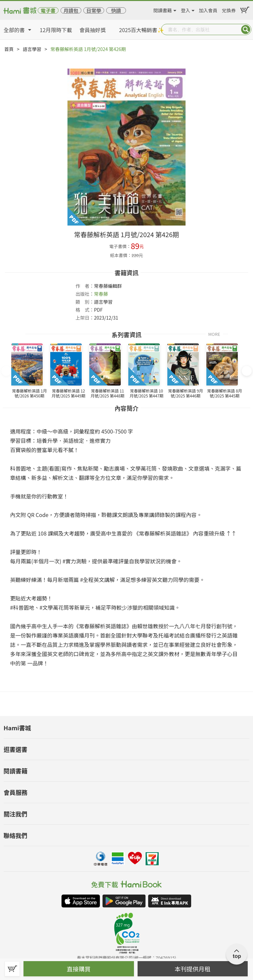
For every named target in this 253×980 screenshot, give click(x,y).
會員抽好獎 (93, 30)
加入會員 (208, 9)
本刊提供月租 (192, 969)
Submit (246, 29)
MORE (214, 334)
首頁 (9, 49)
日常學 (94, 10)
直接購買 (79, 969)
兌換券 (229, 9)
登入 (186, 9)
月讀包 (71, 10)
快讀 (116, 10)
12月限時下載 (56, 30)
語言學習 (32, 49)
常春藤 (101, 294)
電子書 (48, 10)
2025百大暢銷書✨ (142, 30)
